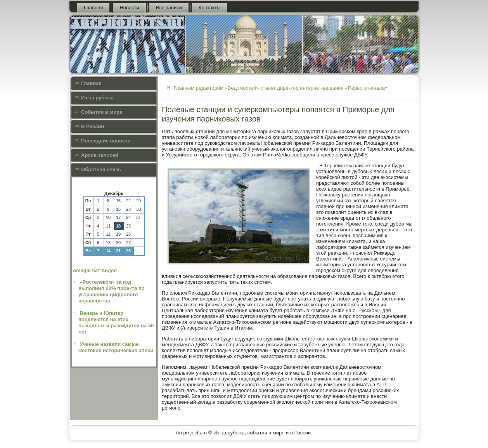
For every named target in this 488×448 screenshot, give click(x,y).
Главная (93, 8)
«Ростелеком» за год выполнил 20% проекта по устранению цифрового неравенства (112, 292)
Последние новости (106, 141)
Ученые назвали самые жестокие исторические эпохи (116, 347)
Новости (129, 8)
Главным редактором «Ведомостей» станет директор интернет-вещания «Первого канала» (281, 88)
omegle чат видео (95, 270)
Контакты (209, 8)
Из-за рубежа (97, 98)
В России (93, 126)
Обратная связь (101, 169)
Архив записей (100, 155)
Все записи (169, 8)
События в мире (102, 112)
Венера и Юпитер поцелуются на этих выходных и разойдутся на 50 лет (116, 323)
